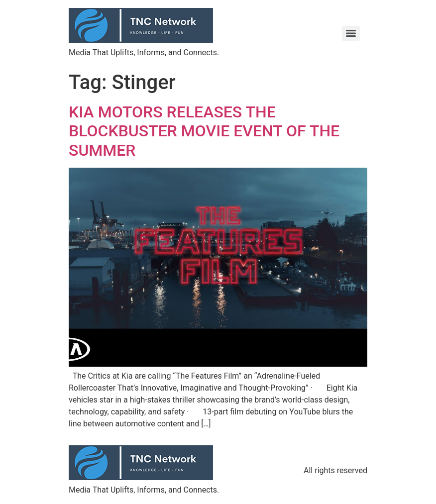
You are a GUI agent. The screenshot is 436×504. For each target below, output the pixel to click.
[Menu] (351, 33)
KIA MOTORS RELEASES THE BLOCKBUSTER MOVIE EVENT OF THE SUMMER (204, 131)
